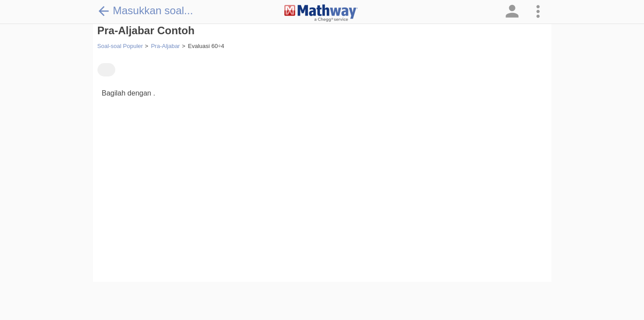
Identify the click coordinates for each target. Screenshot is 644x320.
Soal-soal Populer (120, 46)
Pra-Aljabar (165, 46)
